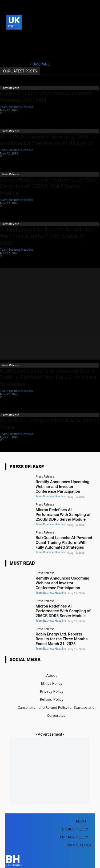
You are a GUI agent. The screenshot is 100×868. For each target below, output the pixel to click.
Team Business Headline (17, 107)
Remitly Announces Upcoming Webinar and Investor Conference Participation (48, 140)
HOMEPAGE (40, 64)
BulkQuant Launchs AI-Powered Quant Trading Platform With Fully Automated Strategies (48, 377)
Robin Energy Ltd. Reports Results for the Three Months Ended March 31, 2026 (46, 236)
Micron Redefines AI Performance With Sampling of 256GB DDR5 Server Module (48, 186)
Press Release (10, 88)
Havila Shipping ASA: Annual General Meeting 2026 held (45, 97)
